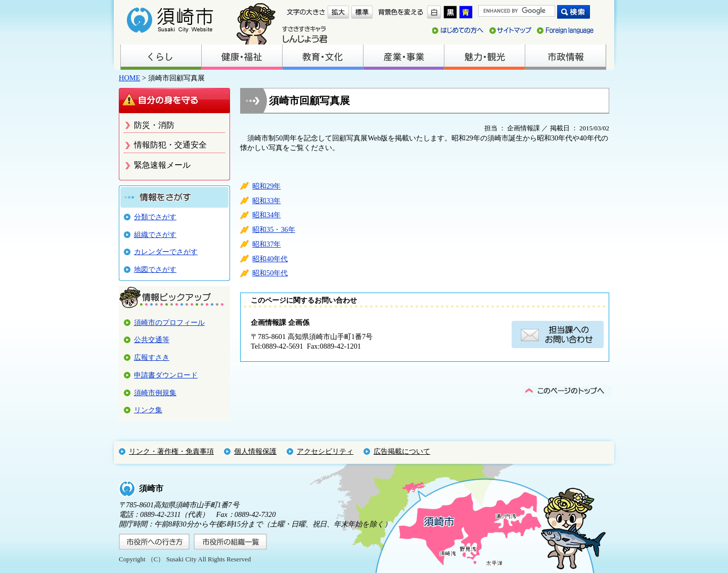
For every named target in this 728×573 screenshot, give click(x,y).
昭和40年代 (270, 259)
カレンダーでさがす (166, 252)
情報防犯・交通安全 (170, 145)
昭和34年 (266, 215)
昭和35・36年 (274, 229)
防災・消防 (154, 125)
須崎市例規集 (155, 393)
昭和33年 (266, 201)
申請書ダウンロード (166, 375)
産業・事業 (403, 57)
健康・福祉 (242, 57)
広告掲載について (402, 451)
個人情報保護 (255, 451)
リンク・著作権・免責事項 (171, 451)
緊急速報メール (162, 165)
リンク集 (148, 410)
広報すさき (152, 357)
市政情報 (565, 57)
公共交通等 (152, 340)
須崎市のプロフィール (169, 322)
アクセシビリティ (325, 451)
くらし (161, 57)
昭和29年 (266, 186)
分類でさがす (155, 217)
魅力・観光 (484, 57)
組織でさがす (155, 234)
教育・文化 (323, 57)
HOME (129, 78)
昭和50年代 (270, 273)
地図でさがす (155, 269)
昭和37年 (266, 244)
